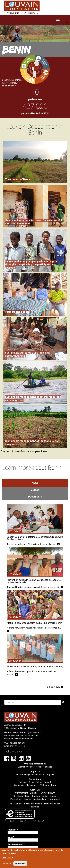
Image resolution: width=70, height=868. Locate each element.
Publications (16, 799)
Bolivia (39, 782)
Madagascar (32, 785)
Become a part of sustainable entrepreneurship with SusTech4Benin (35, 538)
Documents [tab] (35, 497)
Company (49, 774)
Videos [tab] (35, 490)
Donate (20, 774)
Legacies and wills (34, 774)
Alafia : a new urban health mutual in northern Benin (34, 623)
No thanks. (20, 864)
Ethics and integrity (33, 804)
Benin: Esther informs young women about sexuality (35, 666)
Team (28, 796)
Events (53, 796)
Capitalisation (39, 799)
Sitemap (35, 807)
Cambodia (19, 785)
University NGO (48, 793)
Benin (31, 782)
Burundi (48, 782)
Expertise (34, 793)
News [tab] (35, 483)
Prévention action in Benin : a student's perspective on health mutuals (34, 581)
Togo (53, 785)
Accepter (7, 864)
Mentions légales (52, 804)
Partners (36, 796)
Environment (54, 799)
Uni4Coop (18, 796)
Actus (45, 796)
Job (10, 804)
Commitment (22, 793)
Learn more (7, 857)
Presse (27, 799)
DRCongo (44, 785)
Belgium (23, 782)
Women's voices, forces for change (35, 767)
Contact (18, 804)
